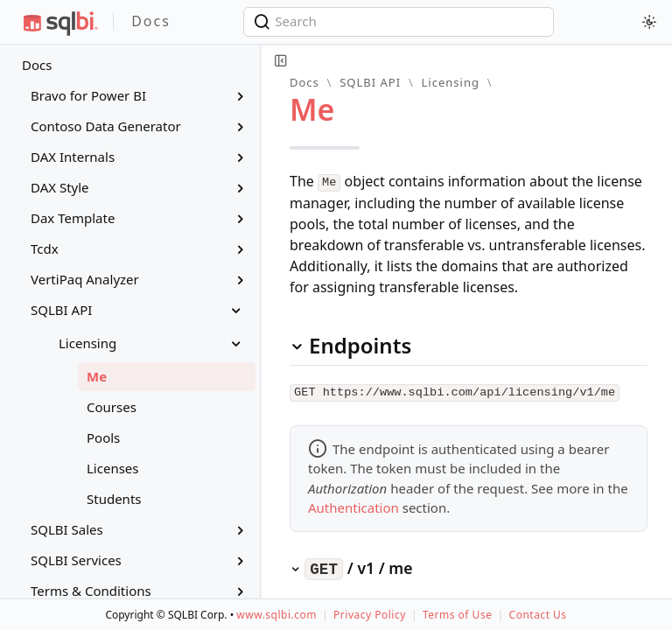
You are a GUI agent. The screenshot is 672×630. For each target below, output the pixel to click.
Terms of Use (457, 615)
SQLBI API (370, 82)
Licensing (451, 82)
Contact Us (538, 615)
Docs (37, 65)
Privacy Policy (370, 615)
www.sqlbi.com (276, 615)
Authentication (353, 505)
